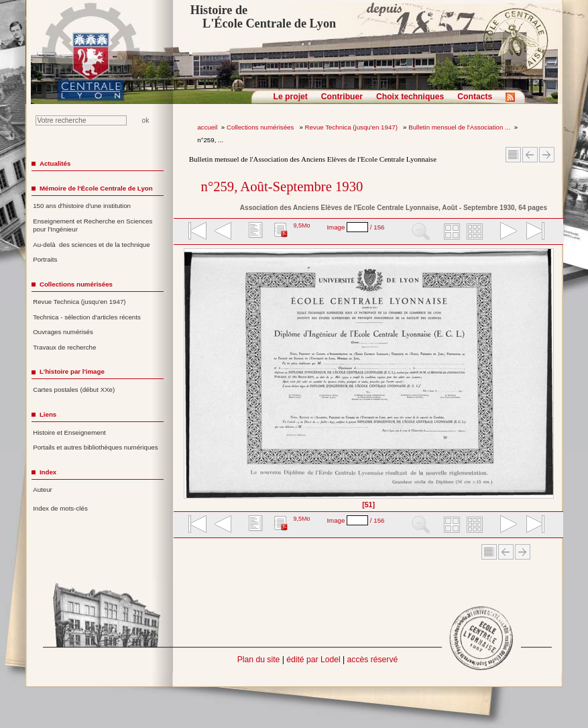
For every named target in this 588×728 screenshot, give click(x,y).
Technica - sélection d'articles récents (87, 317)
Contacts (475, 97)
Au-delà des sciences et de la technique (92, 245)
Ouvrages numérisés (63, 332)
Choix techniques (410, 97)
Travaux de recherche (64, 347)
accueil (207, 127)
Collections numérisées (261, 127)
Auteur (43, 489)
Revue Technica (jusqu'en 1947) (352, 127)
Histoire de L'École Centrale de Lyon (263, 17)
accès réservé (373, 660)
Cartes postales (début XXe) (74, 389)
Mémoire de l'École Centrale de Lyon (96, 188)
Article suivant (547, 155)
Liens (48, 414)
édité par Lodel (313, 660)
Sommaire (513, 155)
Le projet (291, 97)
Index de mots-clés (60, 508)
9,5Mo (301, 225)
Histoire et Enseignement (69, 432)
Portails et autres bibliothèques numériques (95, 447)
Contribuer (342, 97)
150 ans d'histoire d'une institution (82, 206)
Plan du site (259, 660)
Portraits (45, 259)
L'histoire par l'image (72, 371)
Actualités (55, 163)
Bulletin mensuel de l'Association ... (459, 127)
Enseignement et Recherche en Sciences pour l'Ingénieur (93, 225)
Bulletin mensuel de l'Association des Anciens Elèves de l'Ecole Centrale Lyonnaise (313, 159)
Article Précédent (530, 155)
